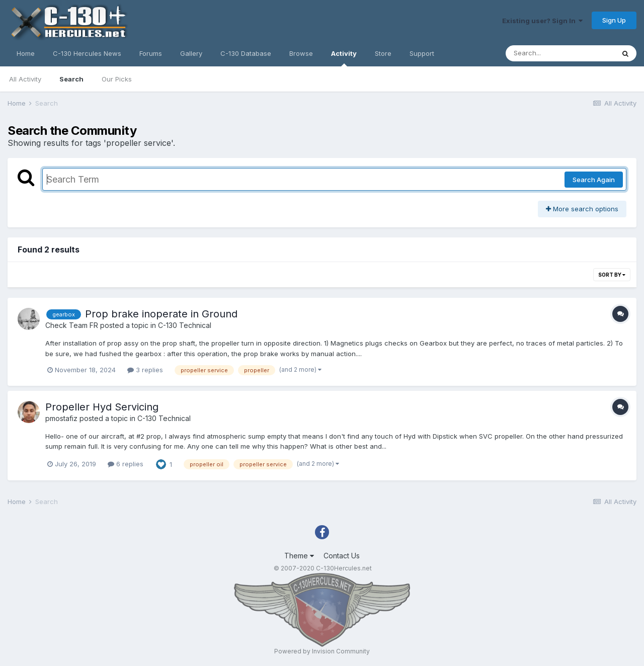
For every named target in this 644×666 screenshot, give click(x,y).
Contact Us (342, 556)
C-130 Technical (185, 325)
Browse (301, 53)
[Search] (560, 53)
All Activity (25, 79)
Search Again (594, 180)
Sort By (612, 275)
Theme (299, 556)
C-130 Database (246, 53)
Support (422, 53)
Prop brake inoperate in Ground (161, 314)
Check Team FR (72, 325)
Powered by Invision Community (322, 651)
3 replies (145, 370)
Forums (151, 53)
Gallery (191, 53)
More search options (582, 209)
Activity (344, 58)
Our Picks (117, 79)
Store (383, 53)
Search (71, 79)
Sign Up (614, 20)
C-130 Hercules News (87, 53)
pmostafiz (61, 418)
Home (26, 53)
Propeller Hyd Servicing (102, 407)
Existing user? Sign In (542, 21)
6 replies (126, 464)
